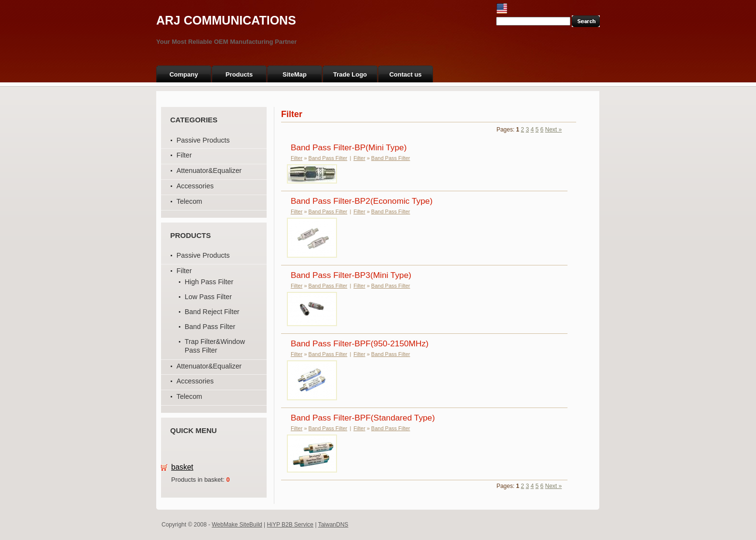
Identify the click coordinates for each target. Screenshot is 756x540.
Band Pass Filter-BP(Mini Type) (349, 147)
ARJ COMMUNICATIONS (226, 20)
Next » (554, 130)
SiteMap (295, 74)
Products (239, 74)
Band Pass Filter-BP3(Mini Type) (351, 275)
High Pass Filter (209, 282)
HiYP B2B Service (290, 525)
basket (182, 467)
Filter (184, 155)
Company (183, 74)
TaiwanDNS (333, 525)
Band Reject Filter (212, 312)
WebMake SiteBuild (237, 525)
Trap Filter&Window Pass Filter (215, 346)
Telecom (189, 201)
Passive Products (203, 140)
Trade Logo (350, 74)
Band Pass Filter (210, 327)
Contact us (405, 74)
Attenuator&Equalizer (209, 171)
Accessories (195, 186)
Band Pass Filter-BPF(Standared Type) (363, 418)
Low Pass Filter (208, 297)
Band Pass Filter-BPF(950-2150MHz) (360, 343)
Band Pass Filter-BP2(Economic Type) (362, 201)
